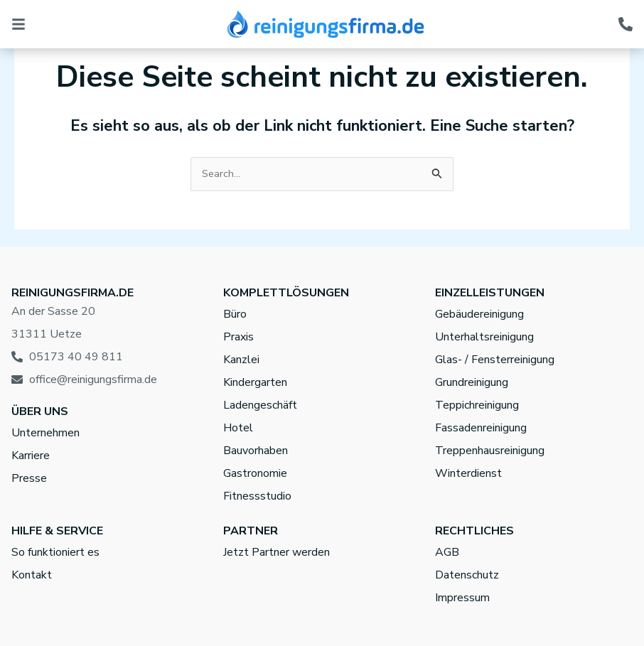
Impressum (462, 598)
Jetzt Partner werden (277, 552)
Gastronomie (255, 473)
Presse (29, 478)
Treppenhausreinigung (490, 451)
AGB (447, 552)
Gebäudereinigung (479, 314)
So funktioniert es (55, 552)
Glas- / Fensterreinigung (495, 360)
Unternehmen (45, 433)
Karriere (31, 456)
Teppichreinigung (477, 405)
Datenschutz (467, 575)
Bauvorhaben (256, 451)
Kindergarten (255, 382)
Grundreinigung (472, 382)
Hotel (238, 428)
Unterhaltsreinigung (484, 337)
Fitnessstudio (257, 496)
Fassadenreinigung (481, 428)
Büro (235, 314)
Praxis (238, 337)
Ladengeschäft (260, 405)
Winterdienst (468, 473)
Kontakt (32, 575)
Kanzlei (241, 360)
